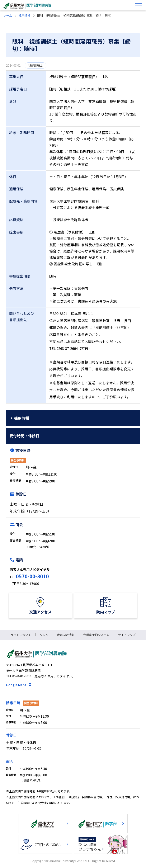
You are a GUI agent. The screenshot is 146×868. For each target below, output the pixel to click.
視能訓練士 (36, 65)
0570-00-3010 (32, 576)
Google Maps (16, 685)
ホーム (8, 15)
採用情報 (25, 15)
